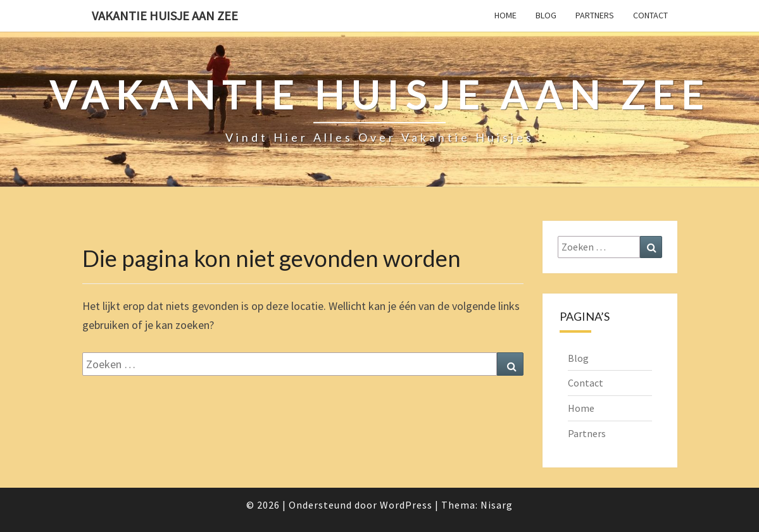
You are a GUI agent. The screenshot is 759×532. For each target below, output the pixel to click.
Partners (595, 15)
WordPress (406, 505)
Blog (546, 15)
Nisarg (497, 505)
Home (505, 15)
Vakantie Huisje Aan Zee (165, 15)
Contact (650, 15)
